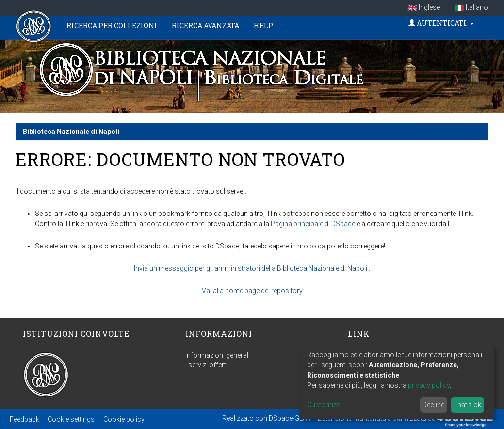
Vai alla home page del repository (252, 291)
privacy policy (429, 385)
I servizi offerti (206, 365)
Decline (433, 405)
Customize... (326, 405)
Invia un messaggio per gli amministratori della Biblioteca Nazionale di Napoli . (252, 268)
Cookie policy (124, 419)
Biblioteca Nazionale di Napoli (71, 132)
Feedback (24, 419)
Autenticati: (441, 23)
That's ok (467, 405)
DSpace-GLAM (291, 418)
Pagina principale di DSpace (313, 224)
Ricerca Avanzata (205, 25)
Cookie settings (71, 419)
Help (263, 25)
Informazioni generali (218, 355)
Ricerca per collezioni (112, 25)
